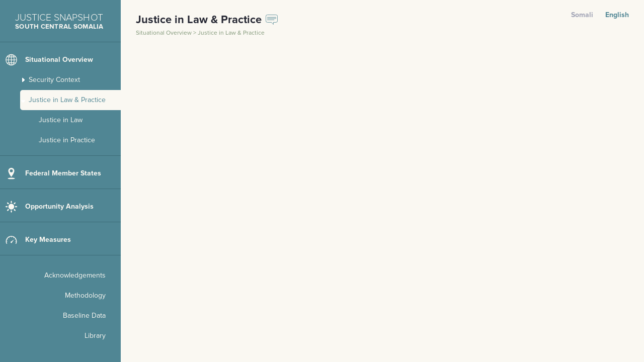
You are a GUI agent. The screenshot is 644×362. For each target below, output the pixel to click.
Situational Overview (165, 33)
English (617, 15)
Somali (582, 15)
